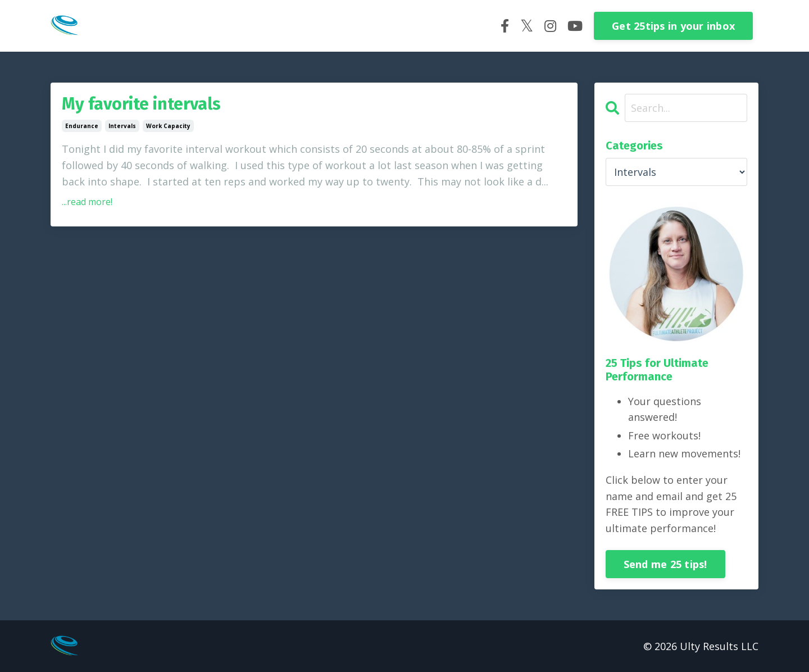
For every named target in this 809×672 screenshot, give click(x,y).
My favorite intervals (141, 104)
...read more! (87, 202)
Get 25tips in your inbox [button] (673, 26)
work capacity (168, 126)
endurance (82, 126)
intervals (122, 126)
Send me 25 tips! (665, 564)
